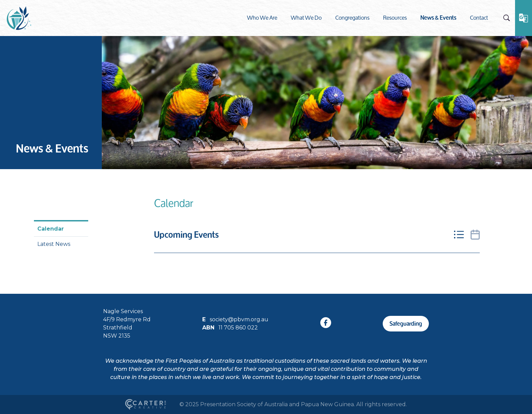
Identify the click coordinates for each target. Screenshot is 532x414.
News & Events (438, 17)
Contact (479, 17)
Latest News (54, 244)
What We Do (306, 17)
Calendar (51, 229)
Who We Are (262, 17)
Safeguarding (406, 323)
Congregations (352, 17)
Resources (395, 17)
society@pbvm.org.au (239, 319)
